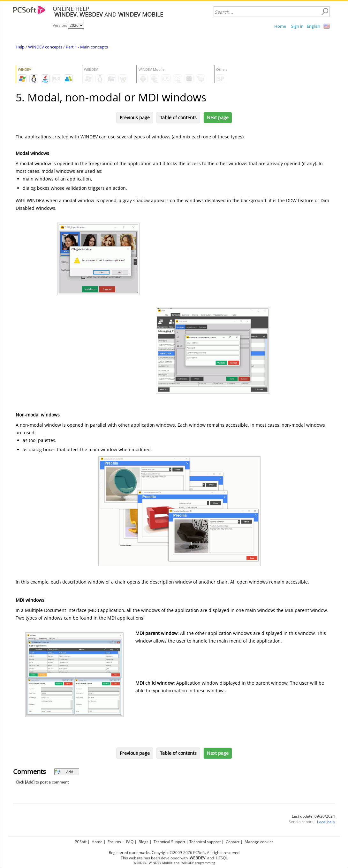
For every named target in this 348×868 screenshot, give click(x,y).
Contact (233, 842)
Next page (218, 118)
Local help (326, 822)
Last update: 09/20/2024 (313, 816)
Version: (60, 25)
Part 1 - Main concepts (87, 47)
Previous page (135, 118)
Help (20, 47)
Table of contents (178, 118)
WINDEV (188, 863)
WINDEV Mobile (161, 863)
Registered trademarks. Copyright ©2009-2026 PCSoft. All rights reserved (174, 853)
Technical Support (169, 842)
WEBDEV (140, 863)
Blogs (144, 842)
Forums (114, 842)
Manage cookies (259, 842)
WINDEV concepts (45, 47)
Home (280, 26)
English (314, 26)
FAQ (130, 842)
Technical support (205, 842)
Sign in (297, 26)
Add (64, 772)
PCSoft (81, 842)
